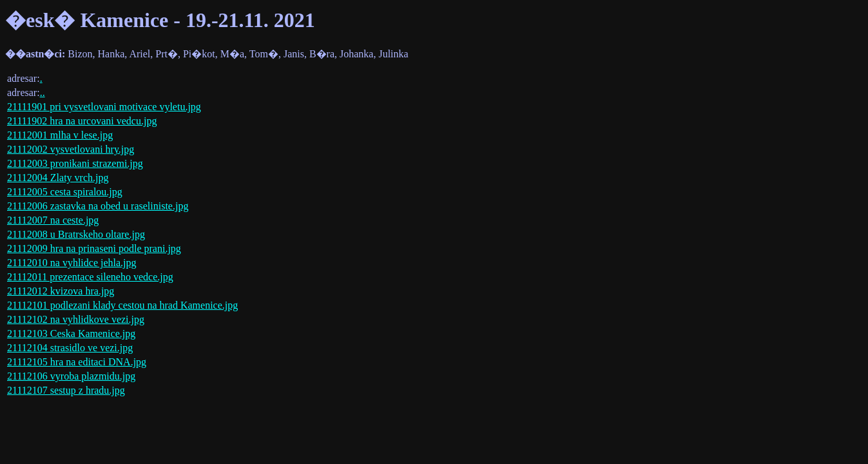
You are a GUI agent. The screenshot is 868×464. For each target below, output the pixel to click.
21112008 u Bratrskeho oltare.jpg (76, 234)
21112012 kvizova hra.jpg (61, 291)
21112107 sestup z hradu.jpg (66, 390)
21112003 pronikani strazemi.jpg (75, 163)
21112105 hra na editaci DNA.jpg (77, 362)
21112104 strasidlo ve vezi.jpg (70, 348)
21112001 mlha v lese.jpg (60, 135)
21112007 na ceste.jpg (53, 220)
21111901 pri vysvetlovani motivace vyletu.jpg (104, 107)
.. (43, 92)
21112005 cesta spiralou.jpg (65, 192)
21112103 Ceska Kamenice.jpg (71, 333)
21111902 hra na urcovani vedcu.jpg (82, 121)
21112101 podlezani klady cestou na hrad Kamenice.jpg (122, 305)
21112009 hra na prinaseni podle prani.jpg (94, 248)
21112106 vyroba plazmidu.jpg (71, 376)
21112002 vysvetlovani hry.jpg (71, 149)
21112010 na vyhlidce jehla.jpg (72, 263)
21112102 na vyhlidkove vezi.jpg (76, 319)
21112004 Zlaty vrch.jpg (58, 178)
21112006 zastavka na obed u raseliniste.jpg (98, 206)
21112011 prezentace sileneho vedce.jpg (90, 277)
